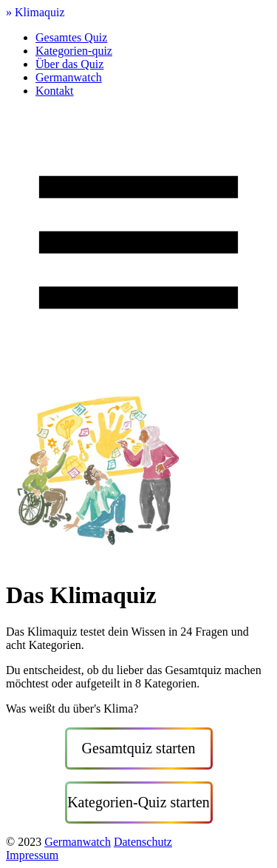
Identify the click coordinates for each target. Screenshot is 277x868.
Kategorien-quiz (74, 51)
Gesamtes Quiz (71, 37)
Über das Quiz (69, 64)
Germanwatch (69, 77)
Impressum (32, 855)
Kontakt (55, 91)
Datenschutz (143, 842)
